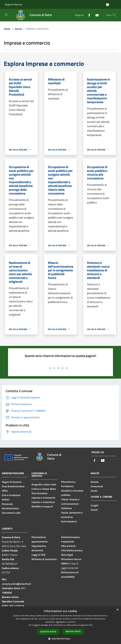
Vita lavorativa (39, 493)
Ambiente (66, 508)
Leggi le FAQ (38, 555)
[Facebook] (88, 15)
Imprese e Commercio (43, 498)
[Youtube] (96, 15)
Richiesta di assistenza (44, 559)
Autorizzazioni (69, 521)
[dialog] (60, 625)
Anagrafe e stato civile (44, 484)
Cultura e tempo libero (44, 489)
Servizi (18, 29)
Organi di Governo (12, 482)
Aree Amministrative (13, 486)
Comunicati (97, 486)
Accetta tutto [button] (48, 632)
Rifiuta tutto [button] (73, 632)
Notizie (95, 482)
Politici (6, 500)
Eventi (94, 510)
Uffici (5, 491)
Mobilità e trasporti (42, 506)
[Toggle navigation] (6, 15)
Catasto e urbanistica (43, 502)
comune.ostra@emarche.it (16, 584)
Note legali (67, 555)
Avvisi (94, 491)
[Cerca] (114, 15)
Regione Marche (13, 4)
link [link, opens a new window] (91, 625)
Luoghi (95, 505)
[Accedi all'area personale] (108, 5)
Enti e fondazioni (11, 495)
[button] (60, 639)
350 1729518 (17, 606)
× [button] (117, 610)
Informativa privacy (72, 550)
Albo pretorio (68, 546)
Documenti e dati (11, 513)
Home (7, 29)
